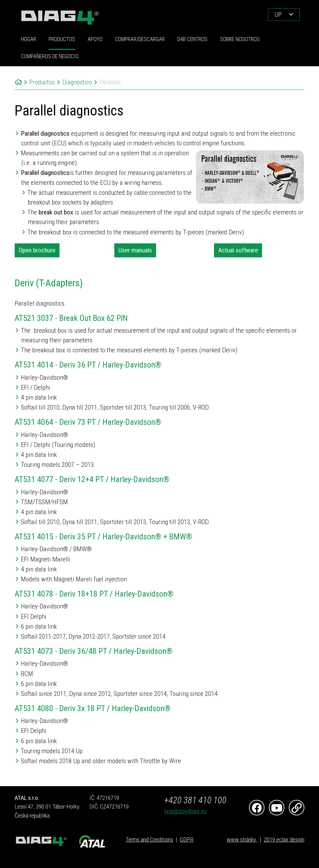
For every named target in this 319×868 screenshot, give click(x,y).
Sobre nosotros (240, 39)
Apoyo (95, 39)
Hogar (29, 39)
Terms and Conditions (149, 840)
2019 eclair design (284, 840)
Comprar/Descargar (140, 39)
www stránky (242, 840)
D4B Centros (192, 39)
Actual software (238, 250)
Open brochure (37, 250)
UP (278, 15)
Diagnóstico (77, 82)
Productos (62, 39)
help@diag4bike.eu (185, 811)
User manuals (135, 250)
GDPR (187, 840)
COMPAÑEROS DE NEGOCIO (50, 56)
